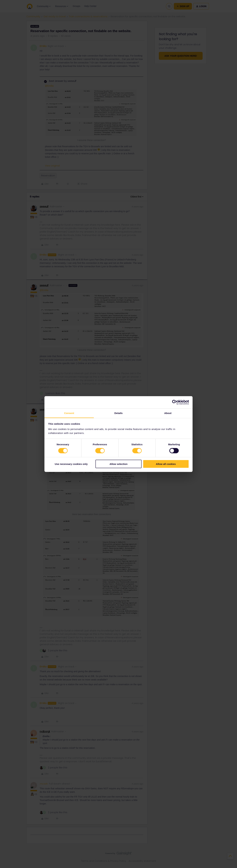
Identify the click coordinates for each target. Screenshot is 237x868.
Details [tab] (118, 413)
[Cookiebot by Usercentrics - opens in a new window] (175, 402)
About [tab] (168, 413)
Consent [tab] (69, 413)
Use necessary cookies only (71, 464)
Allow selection (118, 464)
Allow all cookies (166, 464)
